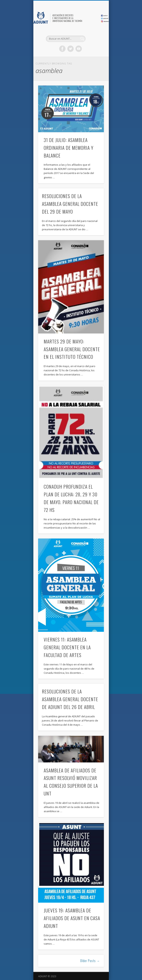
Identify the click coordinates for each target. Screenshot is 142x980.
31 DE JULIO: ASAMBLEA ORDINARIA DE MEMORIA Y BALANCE (69, 148)
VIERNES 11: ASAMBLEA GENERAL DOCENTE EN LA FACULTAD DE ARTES (67, 647)
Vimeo (79, 49)
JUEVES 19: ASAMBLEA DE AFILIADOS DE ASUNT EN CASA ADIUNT (72, 918)
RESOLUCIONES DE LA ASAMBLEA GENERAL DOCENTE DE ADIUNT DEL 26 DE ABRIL (70, 699)
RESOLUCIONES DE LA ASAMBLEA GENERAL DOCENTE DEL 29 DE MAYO (70, 204)
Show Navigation (94, 36)
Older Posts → (90, 961)
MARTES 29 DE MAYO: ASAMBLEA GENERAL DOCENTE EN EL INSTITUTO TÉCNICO (72, 349)
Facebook (62, 49)
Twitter (71, 49)
